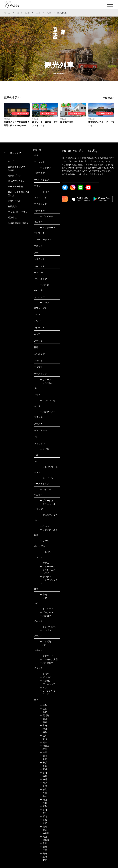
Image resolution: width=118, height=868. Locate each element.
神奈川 (44, 833)
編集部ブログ (14, 176)
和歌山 (44, 746)
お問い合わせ (14, 201)
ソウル (44, 541)
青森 (43, 766)
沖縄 (43, 779)
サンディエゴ (48, 577)
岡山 (43, 800)
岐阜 (43, 749)
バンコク (45, 616)
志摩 (49, 13)
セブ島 (44, 449)
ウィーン (45, 380)
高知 (43, 722)
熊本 (43, 742)
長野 (43, 823)
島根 (43, 857)
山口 (43, 719)
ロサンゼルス (48, 570)
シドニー (45, 489)
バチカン (45, 681)
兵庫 (43, 793)
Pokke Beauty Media (18, 223)
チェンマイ (46, 609)
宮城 (43, 769)
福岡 (43, 776)
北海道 (44, 840)
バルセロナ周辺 (49, 659)
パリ (43, 645)
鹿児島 (44, 715)
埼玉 (43, 752)
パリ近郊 (45, 642)
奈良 (43, 813)
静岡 (43, 803)
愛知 (43, 827)
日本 (28, 13)
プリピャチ (46, 216)
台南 (43, 595)
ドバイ (44, 192)
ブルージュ (46, 501)
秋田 (43, 729)
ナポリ (44, 674)
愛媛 (43, 786)
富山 (43, 739)
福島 (43, 732)
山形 (43, 756)
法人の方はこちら (17, 181)
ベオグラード (48, 228)
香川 (43, 773)
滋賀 (43, 759)
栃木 (43, 796)
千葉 (43, 789)
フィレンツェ (48, 691)
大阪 (43, 837)
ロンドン (45, 630)
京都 (43, 843)
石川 (43, 810)
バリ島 (44, 285)
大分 (43, 783)
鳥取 (43, 712)
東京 (43, 860)
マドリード (46, 656)
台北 (43, 598)
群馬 (43, 830)
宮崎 (43, 726)
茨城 (43, 820)
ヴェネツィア (48, 684)
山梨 (43, 847)
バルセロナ (46, 663)
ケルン (44, 526)
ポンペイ (45, 677)
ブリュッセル (48, 504)
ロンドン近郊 (48, 627)
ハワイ (44, 573)
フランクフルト (49, 530)
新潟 (43, 816)
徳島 (43, 705)
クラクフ (45, 168)
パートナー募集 (16, 187)
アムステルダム (49, 515)
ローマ (44, 694)
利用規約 (12, 206)
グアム (44, 563)
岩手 (43, 763)
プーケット (46, 612)
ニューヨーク (48, 567)
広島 (43, 806)
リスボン (45, 552)
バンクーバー (48, 412)
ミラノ (44, 687)
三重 (38, 13)
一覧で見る (108, 98)
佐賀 (43, 709)
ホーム (7, 13)
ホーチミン (46, 478)
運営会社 (12, 217)
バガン (44, 303)
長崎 (43, 853)
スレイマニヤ (48, 401)
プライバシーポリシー (19, 212)
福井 (43, 736)
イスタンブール (49, 467)
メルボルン (46, 383)
